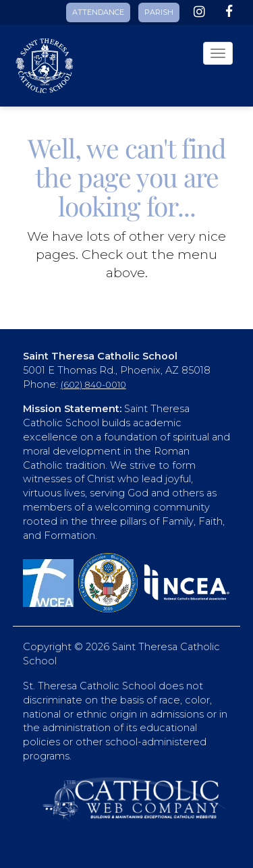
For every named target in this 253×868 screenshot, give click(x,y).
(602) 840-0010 (93, 384)
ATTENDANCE (98, 12)
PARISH (159, 12)
